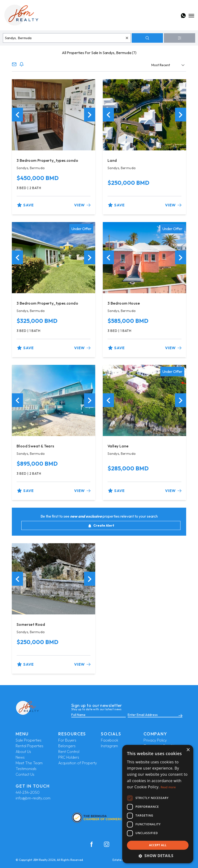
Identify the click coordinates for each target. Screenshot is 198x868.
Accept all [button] (158, 845)
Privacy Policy (155, 740)
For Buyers (67, 740)
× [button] (188, 750)
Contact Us (25, 774)
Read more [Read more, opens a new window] (168, 787)
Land (112, 160)
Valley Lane (118, 446)
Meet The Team (29, 763)
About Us (23, 752)
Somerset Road (31, 624)
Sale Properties (29, 740)
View (82, 205)
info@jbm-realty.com (33, 798)
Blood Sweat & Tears (35, 446)
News (20, 757)
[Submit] (180, 715)
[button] (158, 856)
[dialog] (158, 804)
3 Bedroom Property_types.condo (47, 160)
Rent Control (69, 752)
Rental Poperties (29, 746)
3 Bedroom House (124, 303)
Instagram (109, 746)
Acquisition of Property (78, 763)
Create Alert (101, 526)
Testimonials (26, 769)
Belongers (67, 746)
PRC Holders (69, 757)
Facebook (110, 740)
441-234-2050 (28, 792)
